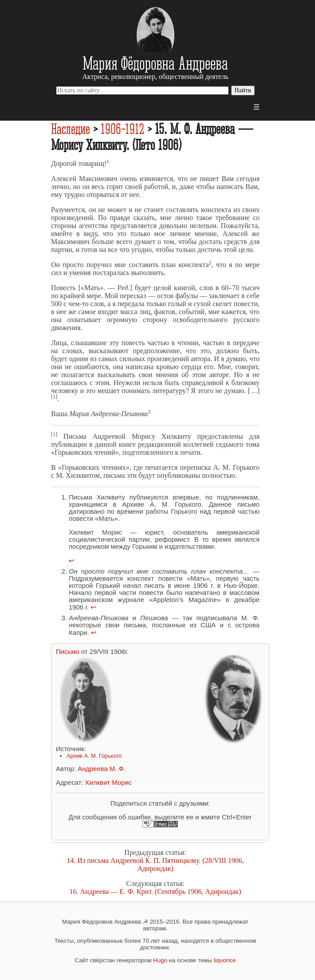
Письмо (68, 652)
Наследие (71, 129)
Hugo (160, 960)
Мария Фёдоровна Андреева (155, 63)
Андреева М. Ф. (102, 769)
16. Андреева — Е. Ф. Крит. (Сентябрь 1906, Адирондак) (156, 891)
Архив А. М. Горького (94, 756)
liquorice (225, 960)
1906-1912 (122, 129)
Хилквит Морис (108, 783)
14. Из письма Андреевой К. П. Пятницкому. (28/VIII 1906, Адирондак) (155, 864)
